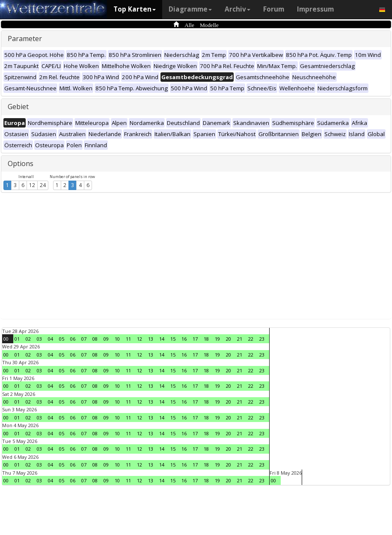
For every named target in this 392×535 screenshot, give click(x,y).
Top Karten (135, 9)
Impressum (315, 9)
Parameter (25, 39)
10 (117, 339)
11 (128, 339)
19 (217, 339)
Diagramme (190, 9)
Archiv (238, 9)
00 (6, 339)
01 (17, 339)
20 (229, 339)
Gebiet (18, 107)
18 (206, 339)
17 (195, 339)
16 (184, 339)
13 (151, 339)
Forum (274, 9)
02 (28, 339)
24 (43, 185)
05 (62, 339)
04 (50, 339)
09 (106, 339)
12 (32, 185)
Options (21, 163)
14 (162, 339)
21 (240, 339)
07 (84, 339)
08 (95, 339)
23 (262, 339)
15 (173, 339)
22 (251, 339)
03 (39, 339)
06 (73, 339)
